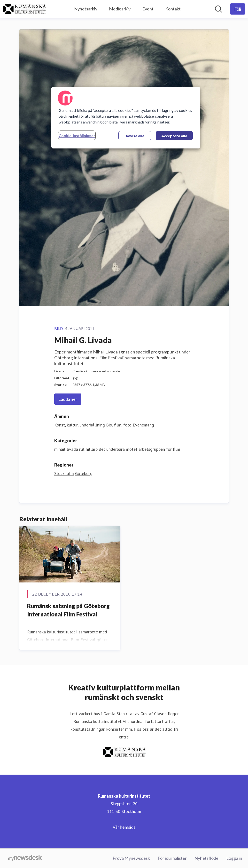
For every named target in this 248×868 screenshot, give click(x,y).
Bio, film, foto (119, 425)
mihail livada (66, 449)
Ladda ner (68, 399)
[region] (126, 118)
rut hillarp (88, 449)
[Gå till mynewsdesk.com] (25, 858)
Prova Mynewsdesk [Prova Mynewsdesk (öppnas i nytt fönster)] (131, 858)
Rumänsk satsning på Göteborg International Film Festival (68, 610)
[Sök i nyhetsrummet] (218, 9)
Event (148, 9)
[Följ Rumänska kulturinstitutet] (238, 9)
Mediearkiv (120, 9)
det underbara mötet (118, 449)
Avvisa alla (135, 136)
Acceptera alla (174, 136)
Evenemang (143, 425)
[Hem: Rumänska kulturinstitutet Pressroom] (24, 9)
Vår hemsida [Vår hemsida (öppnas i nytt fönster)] (124, 827)
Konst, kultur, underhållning (80, 425)
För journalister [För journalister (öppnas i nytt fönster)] (172, 858)
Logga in (234, 858)
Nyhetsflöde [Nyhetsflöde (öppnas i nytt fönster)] (206, 858)
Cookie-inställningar (77, 135)
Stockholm (64, 473)
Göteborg (84, 473)
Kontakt (173, 9)
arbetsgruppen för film (159, 449)
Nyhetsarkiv (86, 9)
